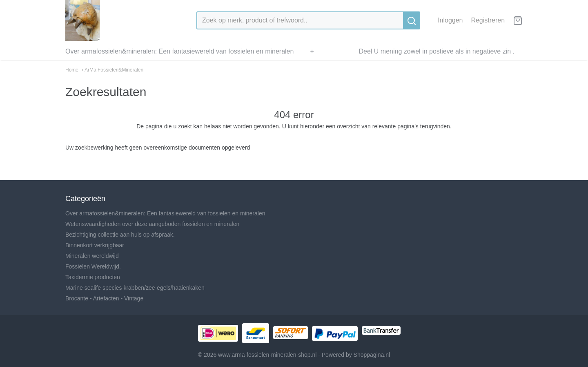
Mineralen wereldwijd (92, 256)
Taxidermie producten (93, 277)
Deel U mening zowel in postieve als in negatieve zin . (437, 51)
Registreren (488, 20)
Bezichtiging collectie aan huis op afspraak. (120, 235)
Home (72, 70)
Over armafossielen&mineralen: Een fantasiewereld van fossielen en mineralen (179, 51)
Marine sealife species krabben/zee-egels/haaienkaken (135, 288)
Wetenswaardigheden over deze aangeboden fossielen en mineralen (152, 224)
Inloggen (450, 20)
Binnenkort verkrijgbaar (95, 245)
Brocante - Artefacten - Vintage (104, 298)
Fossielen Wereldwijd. (93, 266)
